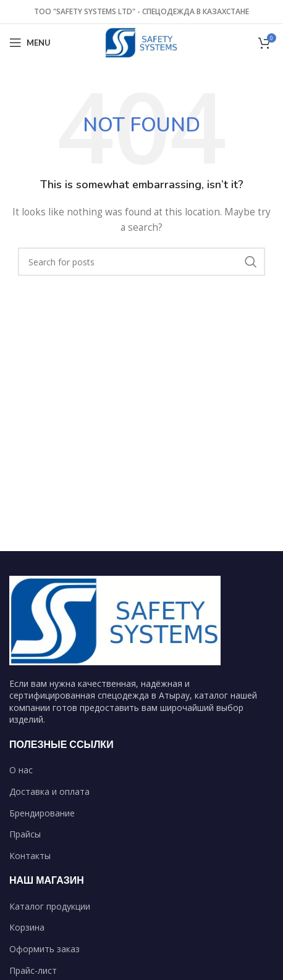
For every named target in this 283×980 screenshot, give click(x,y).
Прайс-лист (33, 970)
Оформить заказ (44, 949)
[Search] (141, 262)
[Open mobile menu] (30, 43)
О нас (21, 770)
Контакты (30, 856)
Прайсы (25, 834)
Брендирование (42, 813)
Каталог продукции (50, 906)
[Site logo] (141, 42)
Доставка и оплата (49, 791)
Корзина (27, 927)
